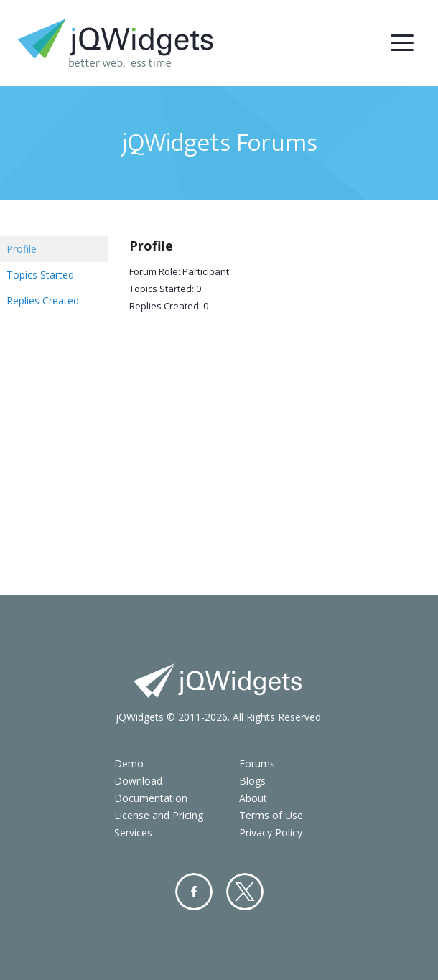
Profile (22, 249)
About (253, 798)
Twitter (245, 892)
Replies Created (43, 300)
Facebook (194, 892)
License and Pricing (159, 815)
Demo (129, 764)
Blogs (252, 781)
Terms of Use (271, 815)
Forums (257, 764)
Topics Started (40, 275)
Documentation (151, 798)
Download (138, 781)
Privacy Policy (271, 832)
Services (133, 832)
